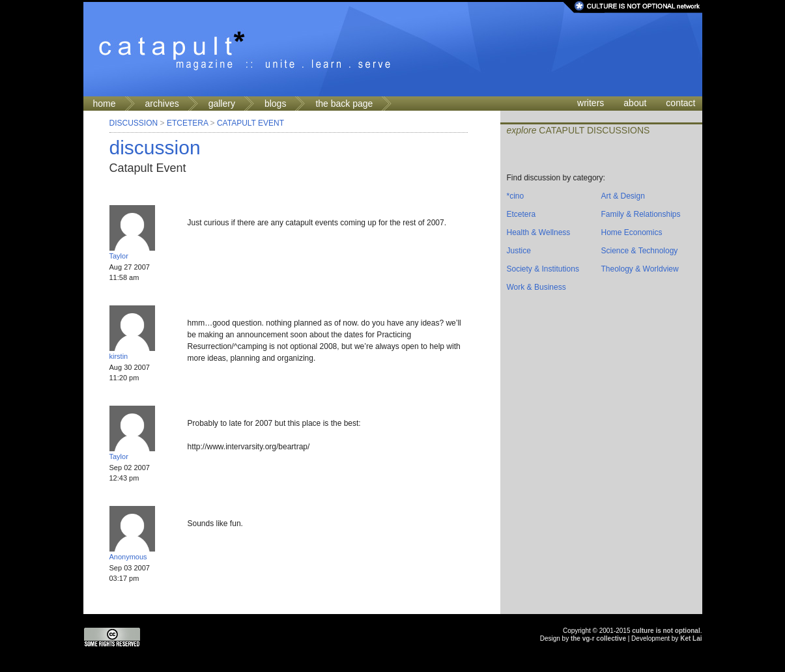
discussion (155, 147)
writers (591, 103)
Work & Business (536, 287)
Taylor (119, 256)
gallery (222, 104)
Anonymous (128, 557)
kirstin (119, 356)
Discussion (134, 123)
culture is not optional (666, 631)
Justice (519, 251)
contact (680, 103)
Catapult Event (250, 123)
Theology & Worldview (640, 269)
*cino (516, 196)
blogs (275, 104)
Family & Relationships (641, 214)
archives (162, 104)
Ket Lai (691, 638)
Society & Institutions (543, 269)
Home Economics (632, 232)
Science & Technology (640, 251)
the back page (344, 104)
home (105, 104)
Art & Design (623, 196)
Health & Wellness (539, 232)
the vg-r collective (598, 638)
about (635, 103)
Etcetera (187, 123)
